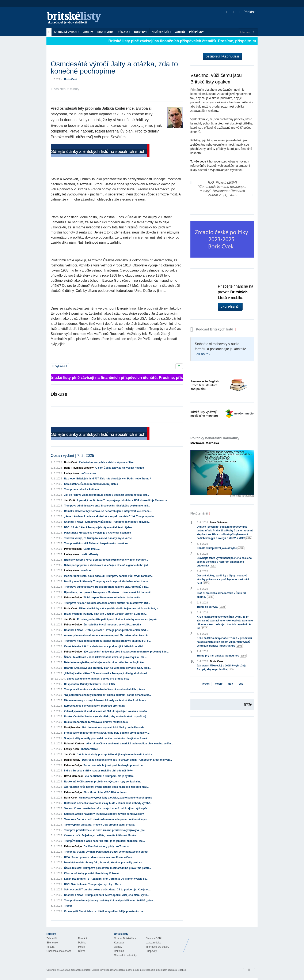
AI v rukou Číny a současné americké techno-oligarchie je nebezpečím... (130, 744)
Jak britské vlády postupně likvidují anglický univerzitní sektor (115, 755)
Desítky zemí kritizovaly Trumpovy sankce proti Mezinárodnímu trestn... (107, 581)
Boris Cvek (71, 79)
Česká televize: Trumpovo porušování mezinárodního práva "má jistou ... (108, 868)
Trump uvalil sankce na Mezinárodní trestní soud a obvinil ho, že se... (105, 689)
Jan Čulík (70, 500)
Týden (205, 684)
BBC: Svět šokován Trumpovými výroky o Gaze (92, 884)
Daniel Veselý (72, 760)
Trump (68, 906)
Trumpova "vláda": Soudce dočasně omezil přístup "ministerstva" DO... (107, 603)
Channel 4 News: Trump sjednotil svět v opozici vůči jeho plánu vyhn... (107, 895)
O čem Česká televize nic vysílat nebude (120, 468)
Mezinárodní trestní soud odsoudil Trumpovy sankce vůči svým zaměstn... (109, 576)
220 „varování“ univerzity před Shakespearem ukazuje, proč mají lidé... (126, 652)
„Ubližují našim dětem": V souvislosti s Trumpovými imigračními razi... (106, 673)
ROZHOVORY (105, 32)
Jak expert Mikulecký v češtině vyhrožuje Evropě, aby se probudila (221, 668)
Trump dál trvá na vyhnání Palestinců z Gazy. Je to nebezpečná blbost (106, 852)
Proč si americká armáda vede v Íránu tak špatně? (222, 595)
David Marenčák (74, 776)
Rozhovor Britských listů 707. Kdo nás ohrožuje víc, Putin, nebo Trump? (107, 479)
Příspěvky (196, 32)
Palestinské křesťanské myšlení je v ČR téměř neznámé (97, 533)
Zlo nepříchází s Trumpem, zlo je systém (109, 776)
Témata (124, 32)
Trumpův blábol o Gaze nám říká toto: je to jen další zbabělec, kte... (104, 841)
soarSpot (86, 571)
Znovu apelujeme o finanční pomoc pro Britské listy (98, 679)
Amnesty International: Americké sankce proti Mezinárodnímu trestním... (108, 635)
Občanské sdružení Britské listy (87, 970)
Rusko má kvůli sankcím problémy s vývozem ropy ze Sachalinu (103, 782)
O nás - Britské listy (125, 938)
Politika (82, 943)
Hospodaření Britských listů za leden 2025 (89, 684)
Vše (241, 684)
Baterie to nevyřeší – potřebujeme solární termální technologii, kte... (105, 662)
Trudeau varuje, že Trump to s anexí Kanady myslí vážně (98, 538)
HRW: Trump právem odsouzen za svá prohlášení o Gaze (98, 857)
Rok (230, 684)
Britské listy (76, 18)
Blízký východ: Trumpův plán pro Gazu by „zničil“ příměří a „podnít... (106, 614)
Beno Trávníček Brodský (79, 468)
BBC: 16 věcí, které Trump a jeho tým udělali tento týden (98, 527)
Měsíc (219, 684)
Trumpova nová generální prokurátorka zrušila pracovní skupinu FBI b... (107, 641)
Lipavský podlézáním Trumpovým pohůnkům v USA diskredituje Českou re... (123, 500)
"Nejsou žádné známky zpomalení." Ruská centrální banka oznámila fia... (108, 695)
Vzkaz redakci (154, 943)
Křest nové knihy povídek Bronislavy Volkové (91, 874)
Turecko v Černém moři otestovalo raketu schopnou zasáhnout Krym (105, 819)
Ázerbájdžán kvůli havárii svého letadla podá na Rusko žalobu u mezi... (107, 787)
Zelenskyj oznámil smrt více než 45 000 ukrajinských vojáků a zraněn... (106, 711)
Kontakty (119, 943)
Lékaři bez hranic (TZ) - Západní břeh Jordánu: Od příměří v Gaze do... (106, 879)
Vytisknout (60, 366)
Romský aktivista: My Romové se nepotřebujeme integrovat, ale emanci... (108, 511)
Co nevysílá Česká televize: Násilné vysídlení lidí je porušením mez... (105, 911)
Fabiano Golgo (73, 598)
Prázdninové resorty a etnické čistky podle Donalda (113, 727)
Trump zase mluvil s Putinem (81, 489)
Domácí (82, 938)
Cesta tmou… (92, 549)
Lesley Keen (71, 473)
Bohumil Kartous (74, 744)
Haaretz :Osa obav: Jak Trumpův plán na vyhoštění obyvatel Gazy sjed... (107, 668)
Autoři (180, 32)
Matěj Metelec (72, 727)
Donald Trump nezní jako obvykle (221, 548)
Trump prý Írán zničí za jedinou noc (222, 656)
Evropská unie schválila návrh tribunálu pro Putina (94, 706)
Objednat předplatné (222, 57)
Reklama (119, 951)
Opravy (118, 947)
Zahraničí (52, 938)
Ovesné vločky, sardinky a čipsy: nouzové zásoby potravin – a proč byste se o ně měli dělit (223, 580)
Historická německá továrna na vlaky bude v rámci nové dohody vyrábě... (108, 803)
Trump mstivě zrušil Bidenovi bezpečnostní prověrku (96, 543)
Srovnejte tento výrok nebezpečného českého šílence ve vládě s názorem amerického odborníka (224, 562)
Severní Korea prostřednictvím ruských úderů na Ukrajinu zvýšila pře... (107, 808)
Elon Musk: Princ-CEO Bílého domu (105, 792)
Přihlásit (247, 12)
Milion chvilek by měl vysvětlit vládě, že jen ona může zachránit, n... (119, 609)
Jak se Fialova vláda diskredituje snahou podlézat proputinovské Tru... (106, 495)
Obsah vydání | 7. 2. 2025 (72, 456)
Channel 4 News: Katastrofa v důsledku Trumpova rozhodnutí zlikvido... (107, 522)
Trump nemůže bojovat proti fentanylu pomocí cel (113, 765)
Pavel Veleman (73, 549)
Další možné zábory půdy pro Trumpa (106, 846)
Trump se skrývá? (211, 607)
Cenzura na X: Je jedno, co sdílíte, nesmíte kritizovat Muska (100, 835)
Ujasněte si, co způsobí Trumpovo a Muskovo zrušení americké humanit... (108, 592)
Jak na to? (203, 354)
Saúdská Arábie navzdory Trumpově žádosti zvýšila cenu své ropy (104, 814)
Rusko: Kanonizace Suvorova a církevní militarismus (96, 722)
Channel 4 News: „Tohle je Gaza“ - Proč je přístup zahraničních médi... (106, 630)
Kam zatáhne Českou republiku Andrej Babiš (91, 484)
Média (82, 947)
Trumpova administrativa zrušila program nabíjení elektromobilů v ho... (107, 587)
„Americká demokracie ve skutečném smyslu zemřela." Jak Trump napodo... (110, 516)
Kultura (50, 947)
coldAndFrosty (90, 554)
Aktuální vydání (66, 32)
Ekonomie (52, 943)
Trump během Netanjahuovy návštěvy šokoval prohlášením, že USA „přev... (109, 901)
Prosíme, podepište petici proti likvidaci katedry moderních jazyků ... (118, 619)
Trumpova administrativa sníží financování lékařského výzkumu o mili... (107, 506)
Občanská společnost (59, 951)
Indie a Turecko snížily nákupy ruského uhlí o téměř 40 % (98, 771)
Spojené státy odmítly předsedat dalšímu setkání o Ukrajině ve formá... (107, 738)
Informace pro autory (157, 947)
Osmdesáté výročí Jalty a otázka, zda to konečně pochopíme (115, 798)
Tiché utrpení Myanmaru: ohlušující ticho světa (112, 598)
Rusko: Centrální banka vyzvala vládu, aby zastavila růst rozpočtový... (106, 717)
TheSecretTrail (89, 749)
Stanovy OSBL (154, 938)
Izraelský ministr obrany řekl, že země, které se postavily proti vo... (104, 863)
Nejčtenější (161, 32)
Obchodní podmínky (125, 955)
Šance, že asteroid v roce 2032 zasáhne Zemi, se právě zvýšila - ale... (105, 657)
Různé (82, 951)
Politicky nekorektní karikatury (215, 441)
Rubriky (141, 32)
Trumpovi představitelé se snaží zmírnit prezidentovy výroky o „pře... (105, 830)
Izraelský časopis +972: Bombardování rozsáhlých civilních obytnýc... (106, 560)
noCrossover (88, 473)
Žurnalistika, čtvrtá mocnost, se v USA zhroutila (112, 625)
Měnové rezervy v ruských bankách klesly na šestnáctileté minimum (105, 700)
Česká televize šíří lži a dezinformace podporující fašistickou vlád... (104, 646)
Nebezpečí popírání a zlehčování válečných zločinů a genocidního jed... (107, 565)
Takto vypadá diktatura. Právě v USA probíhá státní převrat (99, 825)
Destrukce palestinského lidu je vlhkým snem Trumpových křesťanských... (127, 760)
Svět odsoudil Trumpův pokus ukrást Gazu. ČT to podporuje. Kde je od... (108, 890)
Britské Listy (224, 942)
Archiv (88, 32)
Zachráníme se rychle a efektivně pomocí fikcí (107, 462)
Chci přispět (230, 307)
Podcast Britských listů (212, 329)
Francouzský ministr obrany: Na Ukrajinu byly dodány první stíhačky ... (107, 733)
